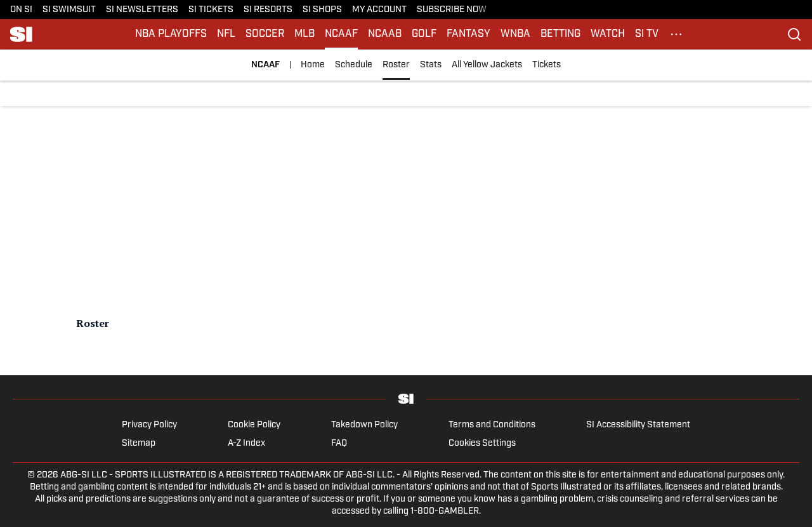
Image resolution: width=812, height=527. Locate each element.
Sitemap (139, 444)
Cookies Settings (482, 444)
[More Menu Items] (676, 34)
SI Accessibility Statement (638, 425)
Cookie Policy (254, 425)
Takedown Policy (364, 425)
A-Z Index (246, 444)
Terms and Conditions (492, 425)
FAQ (339, 444)
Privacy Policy (149, 425)
